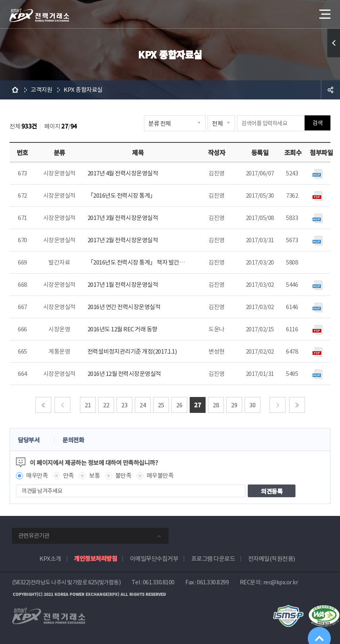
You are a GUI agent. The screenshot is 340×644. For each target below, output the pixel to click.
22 (106, 405)
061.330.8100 (159, 582)
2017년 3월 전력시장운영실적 (123, 218)
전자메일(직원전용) (272, 559)
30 (252, 405)
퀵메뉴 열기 (334, 43)
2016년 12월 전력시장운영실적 (124, 374)
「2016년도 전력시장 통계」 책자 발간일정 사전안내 (150, 262)
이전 (62, 405)
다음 (278, 405)
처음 (43, 405)
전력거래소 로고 (39, 15)
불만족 (123, 476)
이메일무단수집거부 (154, 559)
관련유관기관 (34, 536)
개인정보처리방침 (95, 558)
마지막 (297, 405)
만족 (69, 476)
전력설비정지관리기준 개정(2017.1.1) (132, 351)
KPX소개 (50, 559)
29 (234, 405)
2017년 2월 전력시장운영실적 (123, 240)
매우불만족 (160, 476)
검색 (318, 123)
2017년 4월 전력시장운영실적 (123, 173)
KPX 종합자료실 (83, 90)
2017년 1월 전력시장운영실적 (123, 285)
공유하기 (330, 90)
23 (124, 405)
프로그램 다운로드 (213, 559)
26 (179, 405)
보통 (94, 476)
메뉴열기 (324, 12)
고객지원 (41, 90)
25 (161, 405)
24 (143, 405)
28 (216, 405)
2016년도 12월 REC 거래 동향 (122, 329)
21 (88, 405)
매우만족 (37, 476)
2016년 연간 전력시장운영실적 (124, 307)
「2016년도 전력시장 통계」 (122, 196)
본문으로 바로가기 (0, 0)
